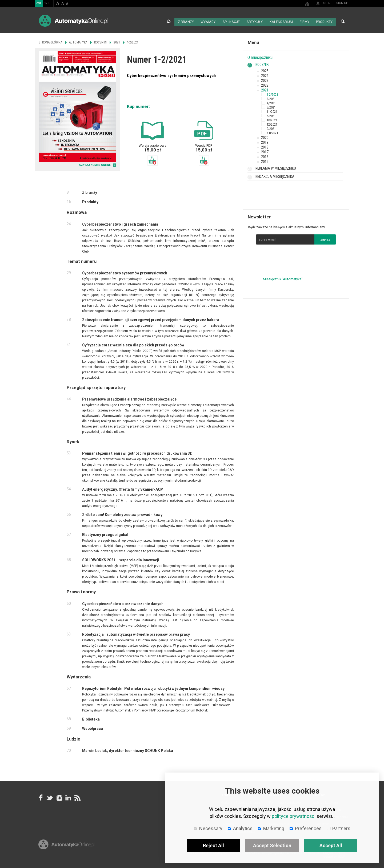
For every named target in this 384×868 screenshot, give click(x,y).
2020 (265, 137)
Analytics (240, 828)
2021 (265, 89)
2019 (265, 141)
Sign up (342, 3)
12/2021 (272, 123)
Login (326, 3)
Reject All (213, 845)
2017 (265, 151)
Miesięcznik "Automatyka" (283, 278)
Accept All (331, 845)
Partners (339, 828)
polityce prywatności (294, 816)
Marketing (271, 828)
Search (343, 21)
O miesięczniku (260, 56)
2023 (265, 79)
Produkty (324, 21)
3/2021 (271, 98)
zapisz (325, 238)
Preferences (306, 828)
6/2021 (271, 115)
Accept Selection (272, 845)
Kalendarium (281, 21)
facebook (41, 797)
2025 (265, 70)
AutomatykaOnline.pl (73, 21)
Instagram (59, 797)
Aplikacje (232, 21)
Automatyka (78, 41)
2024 (265, 75)
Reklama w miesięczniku (276, 167)
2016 (265, 156)
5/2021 (271, 106)
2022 (265, 84)
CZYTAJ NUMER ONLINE (95, 164)
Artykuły (255, 21)
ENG (47, 3)
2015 (265, 161)
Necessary (208, 828)
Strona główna (169, 21)
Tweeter (50, 797)
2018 (265, 146)
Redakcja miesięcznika (275, 175)
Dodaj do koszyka (153, 159)
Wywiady (209, 21)
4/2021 (271, 102)
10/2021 (272, 119)
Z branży (187, 21)
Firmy (304, 21)
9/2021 (271, 128)
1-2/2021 (272, 94)
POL (39, 3)
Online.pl (67, 851)
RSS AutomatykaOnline (77, 797)
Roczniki (262, 63)
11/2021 (272, 111)
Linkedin (68, 797)
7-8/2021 (272, 132)
